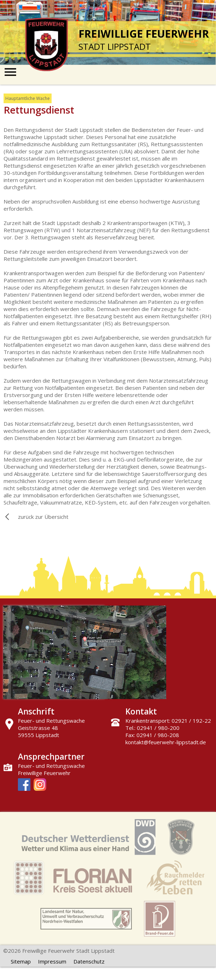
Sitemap (21, 961)
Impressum (52, 961)
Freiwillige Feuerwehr (44, 773)
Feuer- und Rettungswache (51, 766)
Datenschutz (89, 961)
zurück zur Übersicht (43, 517)
